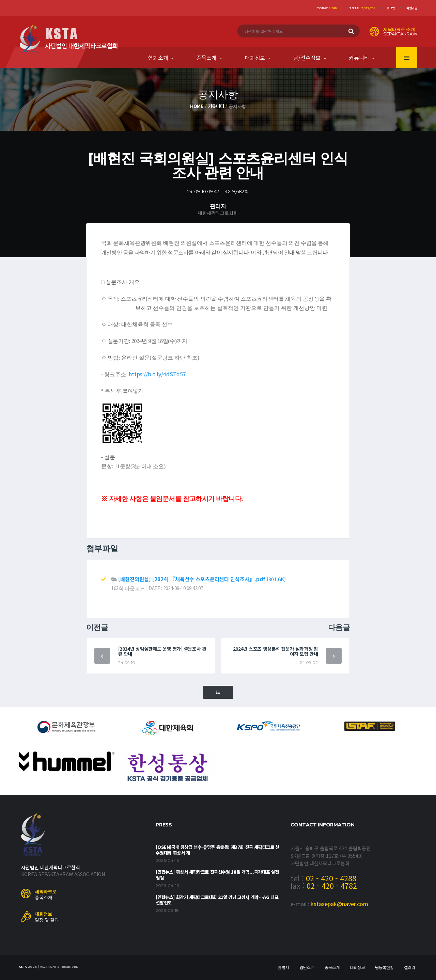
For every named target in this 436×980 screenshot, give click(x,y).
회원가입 (412, 8)
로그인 (391, 8)
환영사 (284, 967)
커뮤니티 (359, 58)
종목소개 (206, 58)
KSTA (23, 967)
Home (197, 106)
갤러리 (410, 967)
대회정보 (255, 58)
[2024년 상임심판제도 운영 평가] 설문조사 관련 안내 (162, 651)
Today (327, 8)
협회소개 (158, 58)
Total (362, 8)
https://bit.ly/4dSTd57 (157, 374)
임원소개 (307, 967)
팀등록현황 (384, 967)
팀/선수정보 (307, 58)
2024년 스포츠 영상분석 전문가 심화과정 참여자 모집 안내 (276, 651)
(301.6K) (202, 579)
